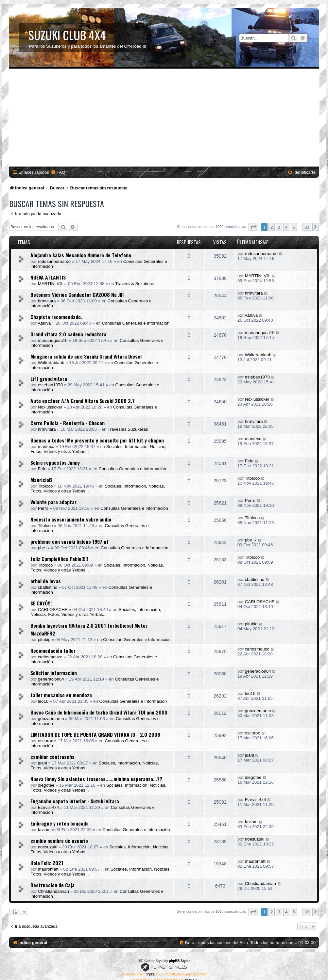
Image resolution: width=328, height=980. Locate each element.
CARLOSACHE (53, 610)
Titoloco (45, 486)
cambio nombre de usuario (59, 841)
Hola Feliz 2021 (47, 863)
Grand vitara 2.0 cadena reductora (68, 334)
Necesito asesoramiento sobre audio (71, 519)
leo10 (43, 701)
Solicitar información (54, 673)
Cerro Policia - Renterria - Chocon (68, 423)
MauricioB (41, 480)
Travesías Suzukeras (135, 284)
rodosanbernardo (54, 261)
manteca (46, 447)
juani (43, 763)
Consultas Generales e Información (136, 323)
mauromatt (48, 869)
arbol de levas (46, 581)
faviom (44, 830)
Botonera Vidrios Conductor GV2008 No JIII (77, 295)
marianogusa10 (53, 340)
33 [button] (307, 227)
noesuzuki (48, 847)
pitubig (44, 640)
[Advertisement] (165, 118)
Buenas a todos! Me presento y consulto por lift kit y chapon (97, 440)
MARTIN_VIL (51, 284)
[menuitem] (58, 172)
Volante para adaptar (53, 502)
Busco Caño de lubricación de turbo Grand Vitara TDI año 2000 (99, 712)
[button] (253, 227)
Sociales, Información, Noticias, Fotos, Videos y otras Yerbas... (96, 612)
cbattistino (48, 587)
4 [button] (286, 227)
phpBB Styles (180, 961)
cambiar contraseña (52, 757)
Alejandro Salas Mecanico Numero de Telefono (81, 255)
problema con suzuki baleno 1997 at (69, 541)
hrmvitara (47, 301)
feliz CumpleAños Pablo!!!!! (59, 559)
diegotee (46, 785)
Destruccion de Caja (52, 885)
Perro (43, 508)
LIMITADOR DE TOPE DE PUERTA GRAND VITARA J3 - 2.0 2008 (95, 734)
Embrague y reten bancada (60, 823)
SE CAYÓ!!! (41, 603)
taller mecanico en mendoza (61, 695)
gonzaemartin (51, 719)
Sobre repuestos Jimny (55, 462)
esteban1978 (50, 385)
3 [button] (279, 227)
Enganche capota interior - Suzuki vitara (75, 801)
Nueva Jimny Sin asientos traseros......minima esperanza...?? (96, 779)
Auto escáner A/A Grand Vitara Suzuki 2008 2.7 (83, 401)
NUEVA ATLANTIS (48, 277)
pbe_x (44, 548)
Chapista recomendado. (56, 317)
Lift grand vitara (49, 378)
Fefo (42, 469)
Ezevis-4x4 (49, 807)
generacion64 (51, 679)
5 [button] (294, 227)
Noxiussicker (50, 407)
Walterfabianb (51, 363)
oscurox (45, 741)
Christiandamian (53, 891)
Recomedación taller (53, 651)
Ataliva (44, 323)
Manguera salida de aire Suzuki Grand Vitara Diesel (86, 356)
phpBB (150, 974)
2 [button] (272, 227)
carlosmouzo (50, 657)
